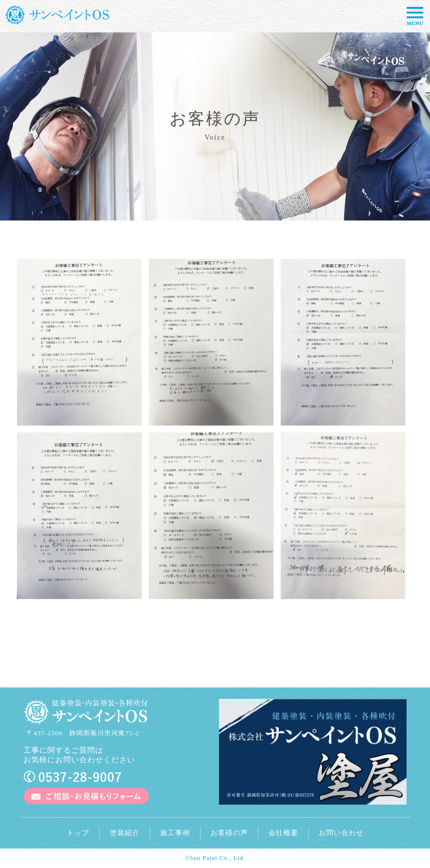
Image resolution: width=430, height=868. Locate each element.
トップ (78, 833)
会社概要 (283, 833)
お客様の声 (229, 833)
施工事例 (175, 833)
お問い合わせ (341, 833)
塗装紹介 (125, 833)
